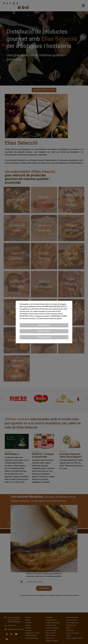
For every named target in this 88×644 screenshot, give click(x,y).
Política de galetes (55, 319)
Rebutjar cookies (44, 331)
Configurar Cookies (44, 337)
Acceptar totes (44, 325)
